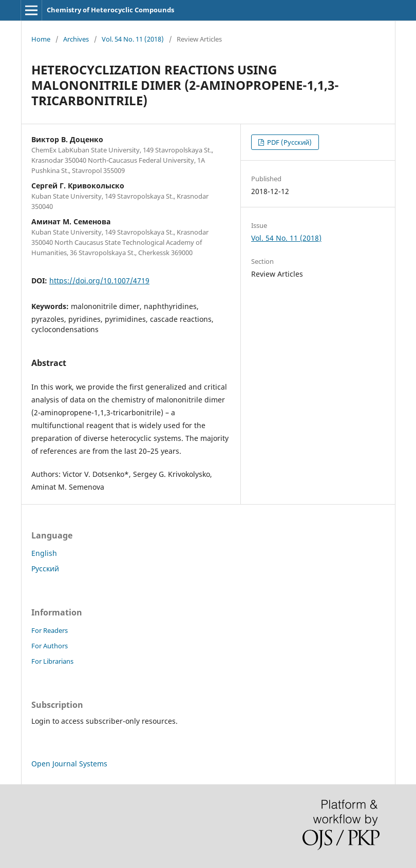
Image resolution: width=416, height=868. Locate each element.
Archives (76, 39)
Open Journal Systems (69, 764)
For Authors (50, 646)
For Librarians (52, 661)
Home (41, 39)
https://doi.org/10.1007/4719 (99, 281)
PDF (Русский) (289, 142)
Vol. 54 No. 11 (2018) (133, 39)
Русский (45, 568)
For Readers (50, 630)
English (44, 553)
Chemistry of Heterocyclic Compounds (110, 10)
